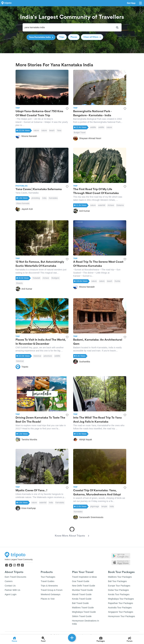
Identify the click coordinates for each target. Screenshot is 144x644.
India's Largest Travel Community (19, 560)
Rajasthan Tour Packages (121, 603)
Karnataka (53, 198)
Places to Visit (48, 599)
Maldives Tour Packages (120, 577)
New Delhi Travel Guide (84, 586)
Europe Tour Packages (119, 586)
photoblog (36, 198)
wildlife (93, 127)
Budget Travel (80, 133)
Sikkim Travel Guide (82, 616)
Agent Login (11, 594)
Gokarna (120, 205)
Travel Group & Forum (52, 590)
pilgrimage (95, 506)
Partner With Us (12, 590)
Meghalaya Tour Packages (121, 599)
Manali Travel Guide (82, 594)
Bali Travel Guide (80, 603)
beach (52, 130)
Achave (111, 205)
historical (37, 356)
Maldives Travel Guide (83, 608)
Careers (9, 581)
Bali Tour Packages (117, 581)
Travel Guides (48, 581)
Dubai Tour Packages (118, 590)
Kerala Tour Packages (119, 594)
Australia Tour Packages (120, 608)
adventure (48, 356)
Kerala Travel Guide (82, 599)
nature (36, 130)
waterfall (102, 205)
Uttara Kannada (23, 203)
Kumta (117, 281)
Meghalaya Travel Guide (84, 612)
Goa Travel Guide (81, 581)
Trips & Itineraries (49, 586)
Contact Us (10, 586)
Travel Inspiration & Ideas (84, 577)
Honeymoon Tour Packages (122, 616)
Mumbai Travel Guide (83, 590)
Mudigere (55, 278)
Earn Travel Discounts (15, 577)
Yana (59, 130)
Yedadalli (36, 278)
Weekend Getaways (50, 594)
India (44, 198)
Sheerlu (19, 283)
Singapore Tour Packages (121, 612)
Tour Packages (48, 577)
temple (104, 506)
